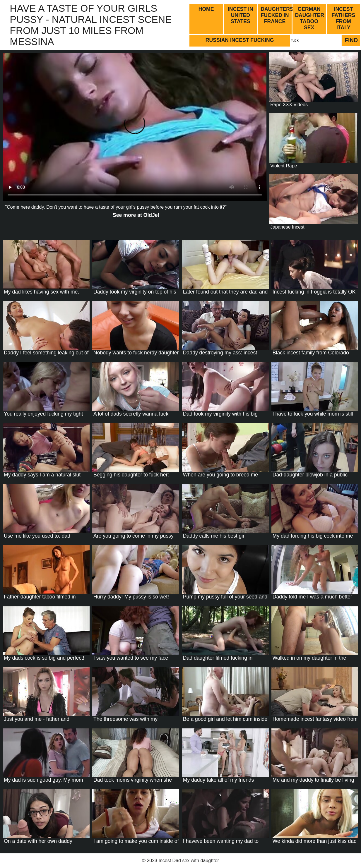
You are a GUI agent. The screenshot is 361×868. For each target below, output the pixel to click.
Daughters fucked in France (276, 15)
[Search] (316, 40)
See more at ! (136, 215)
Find (351, 40)
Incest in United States (241, 15)
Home (206, 9)
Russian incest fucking (240, 40)
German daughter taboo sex (309, 18)
